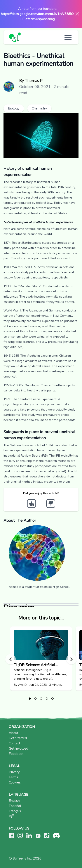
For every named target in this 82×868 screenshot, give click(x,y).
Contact (15, 743)
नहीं (11, 816)
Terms (13, 777)
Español (15, 806)
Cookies (15, 782)
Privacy (14, 772)
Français (15, 811)
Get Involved (18, 749)
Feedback (16, 754)
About (14, 733)
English (14, 801)
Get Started (18, 738)
